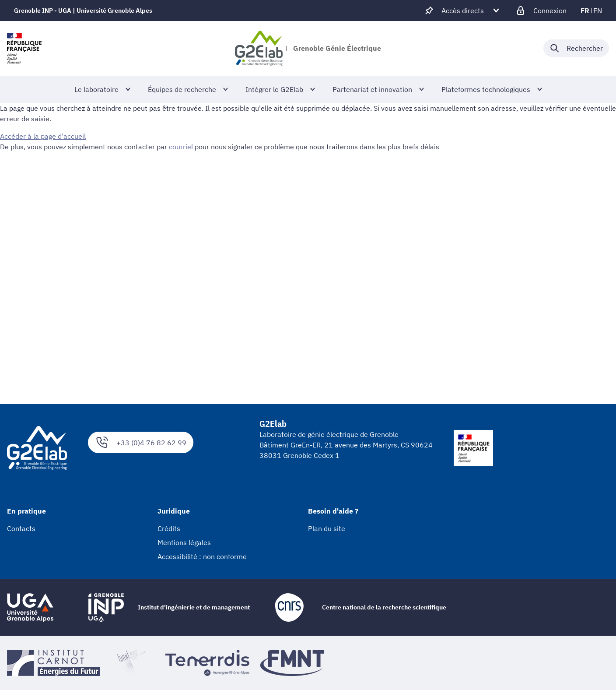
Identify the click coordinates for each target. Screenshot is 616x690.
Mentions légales (184, 542)
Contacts (21, 528)
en (598, 11)
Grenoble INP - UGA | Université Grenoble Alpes (83, 11)
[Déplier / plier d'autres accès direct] (463, 11)
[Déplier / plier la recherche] (576, 48)
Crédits (169, 528)
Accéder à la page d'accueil (43, 136)
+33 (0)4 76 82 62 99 (141, 442)
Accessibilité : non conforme (202, 556)
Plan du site (327, 528)
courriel (181, 147)
